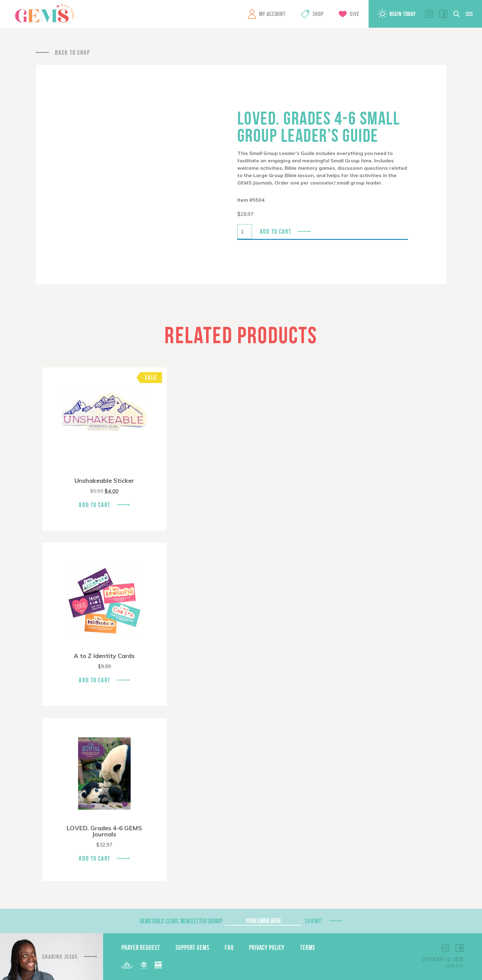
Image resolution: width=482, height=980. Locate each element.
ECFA (144, 965)
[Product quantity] (245, 232)
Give (354, 14)
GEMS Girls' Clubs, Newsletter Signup (181, 921)
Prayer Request (141, 947)
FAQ (229, 947)
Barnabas (127, 965)
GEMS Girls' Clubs (45, 13)
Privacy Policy (267, 947)
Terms (308, 947)
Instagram (429, 14)
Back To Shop (73, 52)
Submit (314, 921)
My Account (272, 14)
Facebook (443, 14)
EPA (158, 965)
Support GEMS (192, 947)
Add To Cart (95, 505)
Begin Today (403, 14)
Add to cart (276, 231)
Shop (318, 14)
